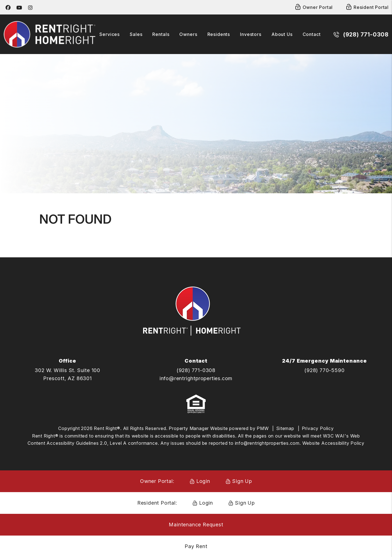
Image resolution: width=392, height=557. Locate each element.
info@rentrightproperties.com (196, 378)
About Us (282, 34)
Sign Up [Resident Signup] (245, 503)
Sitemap (285, 428)
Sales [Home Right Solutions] (136, 34)
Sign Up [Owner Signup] (242, 481)
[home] (50, 34)
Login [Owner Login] (203, 481)
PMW (263, 428)
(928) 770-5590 (324, 370)
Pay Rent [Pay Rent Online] (196, 546)
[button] (8, 7)
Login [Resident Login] (206, 503)
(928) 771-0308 (366, 35)
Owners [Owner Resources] (188, 34)
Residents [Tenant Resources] (219, 34)
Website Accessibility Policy (333, 443)
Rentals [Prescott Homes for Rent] (161, 34)
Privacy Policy (318, 428)
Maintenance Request (196, 525)
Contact (312, 34)
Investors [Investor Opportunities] (251, 34)
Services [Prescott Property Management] (110, 34)
